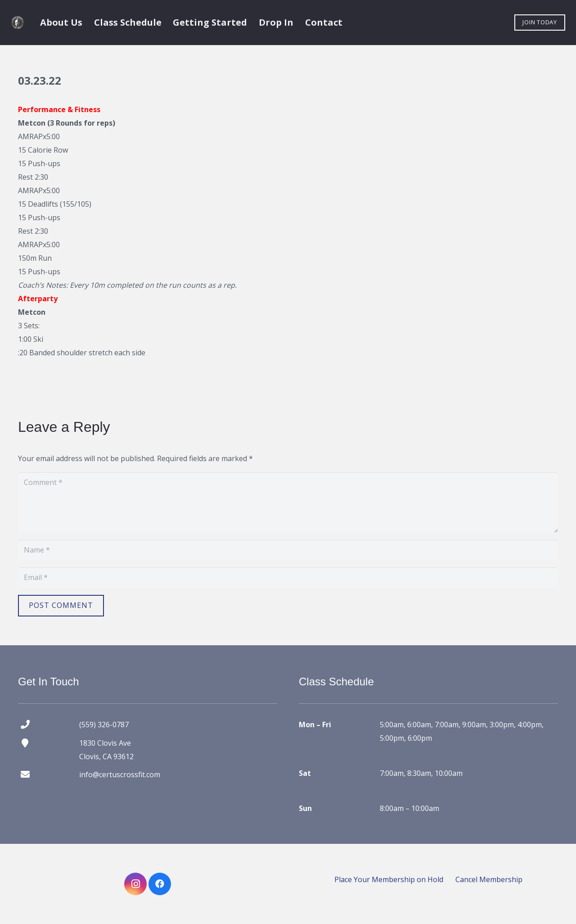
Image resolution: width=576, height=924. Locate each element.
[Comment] (288, 503)
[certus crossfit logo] (18, 23)
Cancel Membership (489, 879)
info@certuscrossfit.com (120, 775)
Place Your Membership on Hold (389, 879)
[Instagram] (135, 884)
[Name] (288, 550)
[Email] (288, 577)
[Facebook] (160, 884)
